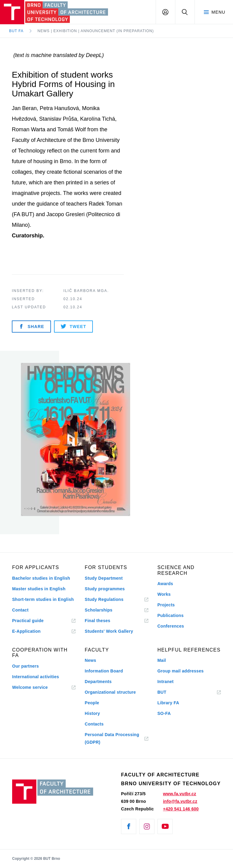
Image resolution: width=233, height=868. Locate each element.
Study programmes (105, 589)
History (92, 713)
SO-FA (164, 713)
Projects (166, 605)
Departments (98, 682)
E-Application (26, 631)
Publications (171, 615)
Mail (162, 660)
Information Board (104, 671)
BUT (171, 692)
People (92, 703)
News (90, 660)
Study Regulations (104, 599)
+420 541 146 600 (181, 809)
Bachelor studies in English (41, 578)
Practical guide (28, 621)
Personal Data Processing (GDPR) (112, 738)
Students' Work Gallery (109, 631)
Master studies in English (39, 589)
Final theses (97, 621)
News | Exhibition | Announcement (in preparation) (96, 31)
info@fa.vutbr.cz (180, 801)
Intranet (166, 682)
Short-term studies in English (43, 599)
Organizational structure (110, 692)
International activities (36, 677)
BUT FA (16, 31)
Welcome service (30, 687)
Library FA (168, 703)
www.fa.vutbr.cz (179, 794)
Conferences (171, 626)
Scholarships (98, 610)
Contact (20, 610)
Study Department (104, 578)
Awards (165, 584)
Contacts (94, 724)
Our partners (25, 666)
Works (164, 594)
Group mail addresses (181, 671)
